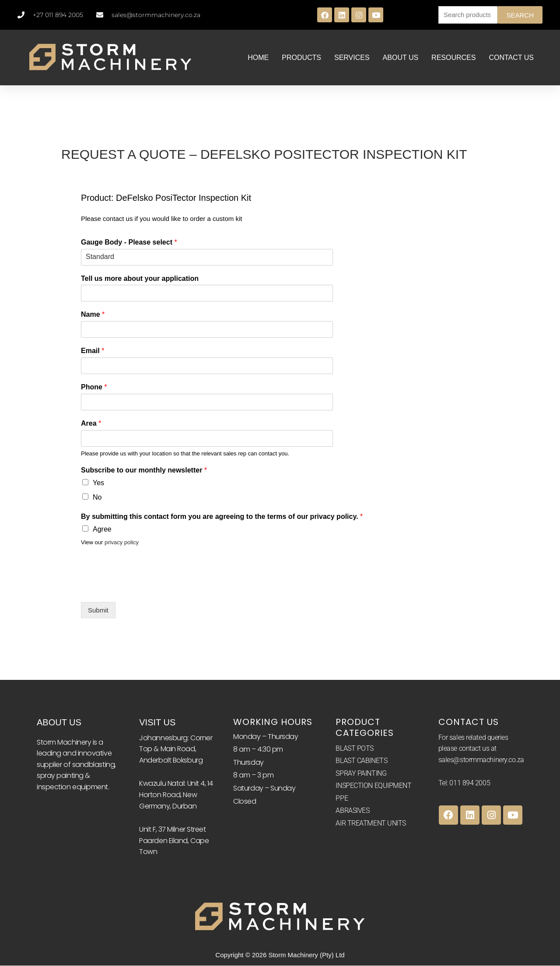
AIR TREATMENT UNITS (371, 824)
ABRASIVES (352, 811)
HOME (258, 58)
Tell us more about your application (140, 279)
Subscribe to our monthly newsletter (144, 471)
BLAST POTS (355, 749)
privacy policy (122, 543)
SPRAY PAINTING (361, 774)
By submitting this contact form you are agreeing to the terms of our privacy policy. (222, 517)
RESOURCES (453, 58)
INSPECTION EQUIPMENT (373, 786)
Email (93, 351)
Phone (94, 387)
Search (520, 15)
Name (93, 315)
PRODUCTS (301, 58)
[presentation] (147, 588)
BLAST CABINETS (361, 761)
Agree (102, 530)
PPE (342, 799)
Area (91, 424)
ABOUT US (401, 58)
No (97, 498)
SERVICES (352, 58)
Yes (98, 483)
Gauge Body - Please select (129, 243)
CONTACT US (511, 58)
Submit (98, 611)
